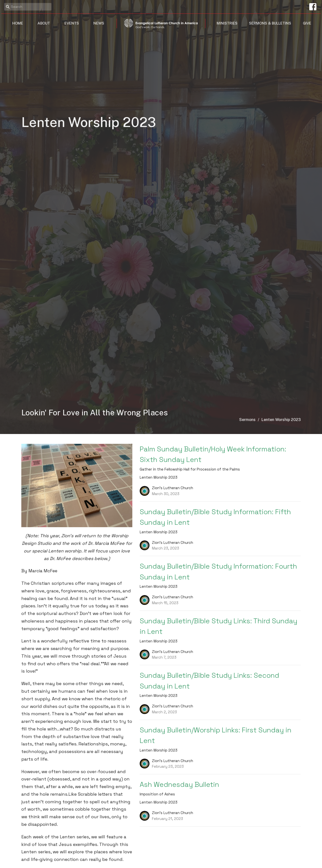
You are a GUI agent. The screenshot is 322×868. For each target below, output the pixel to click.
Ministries (227, 23)
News (99, 23)
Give (307, 23)
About (44, 23)
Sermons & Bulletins (270, 23)
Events (72, 23)
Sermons (247, 420)
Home (18, 23)
